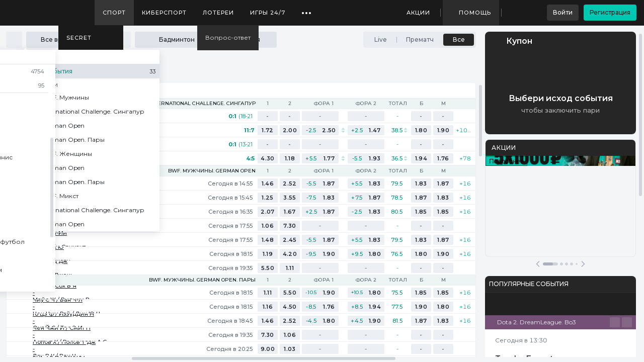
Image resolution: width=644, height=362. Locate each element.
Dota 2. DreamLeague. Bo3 (537, 322)
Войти (563, 12)
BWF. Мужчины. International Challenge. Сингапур (179, 104)
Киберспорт (164, 13)
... (307, 9)
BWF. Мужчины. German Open (212, 171)
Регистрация (610, 12)
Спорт (114, 13)
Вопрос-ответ (228, 37)
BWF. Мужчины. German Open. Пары (202, 280)
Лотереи (218, 13)
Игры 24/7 (268, 13)
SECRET (79, 38)
